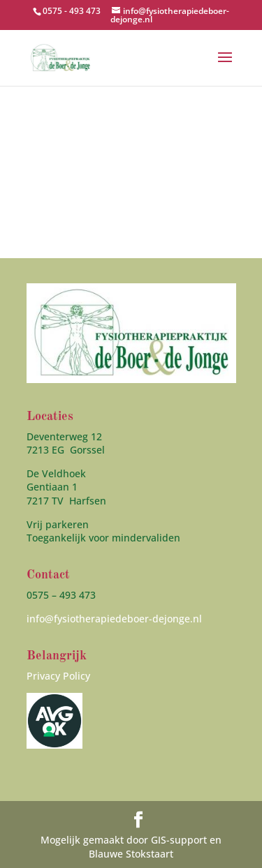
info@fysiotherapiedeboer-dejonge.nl (114, 619)
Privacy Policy (58, 676)
